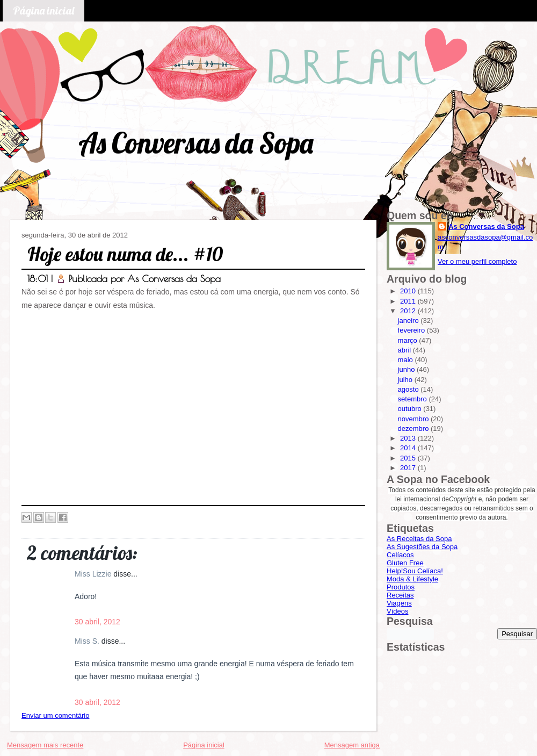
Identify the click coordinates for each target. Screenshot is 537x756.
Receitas (400, 595)
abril (405, 350)
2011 (409, 301)
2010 (409, 291)
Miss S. (88, 641)
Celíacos (400, 555)
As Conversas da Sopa (196, 143)
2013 (409, 438)
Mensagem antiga (352, 745)
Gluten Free (405, 563)
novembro (414, 419)
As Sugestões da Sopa (422, 547)
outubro (411, 409)
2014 (409, 448)
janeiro (409, 321)
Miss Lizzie (94, 574)
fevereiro (412, 330)
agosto (409, 389)
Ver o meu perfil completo (477, 261)
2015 (409, 458)
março (409, 340)
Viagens (399, 603)
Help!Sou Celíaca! (415, 571)
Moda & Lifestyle (412, 579)
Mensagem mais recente (45, 745)
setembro (413, 399)
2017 (409, 468)
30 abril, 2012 (97, 622)
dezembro (414, 429)
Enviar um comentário (55, 715)
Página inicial (43, 10)
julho (406, 380)
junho (407, 369)
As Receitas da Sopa (419, 539)
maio (407, 360)
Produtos (401, 587)
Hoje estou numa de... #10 (125, 254)
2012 (409, 311)
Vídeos (397, 611)
